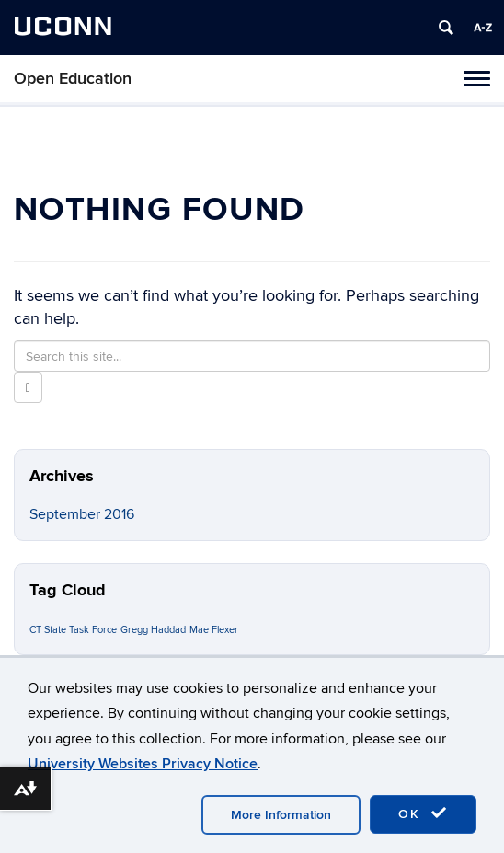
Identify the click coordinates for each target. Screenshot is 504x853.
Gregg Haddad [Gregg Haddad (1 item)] (153, 630)
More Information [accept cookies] (281, 815)
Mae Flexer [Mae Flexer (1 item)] (214, 630)
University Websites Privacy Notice (143, 764)
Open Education (73, 79)
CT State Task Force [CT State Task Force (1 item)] (73, 630)
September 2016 (82, 514)
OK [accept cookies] (423, 813)
